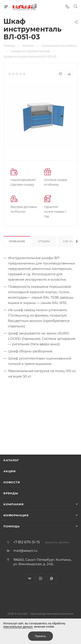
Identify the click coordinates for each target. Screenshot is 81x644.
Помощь (12, 526)
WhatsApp (52, 578)
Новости (12, 482)
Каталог (11, 460)
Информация (16, 515)
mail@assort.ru (25, 551)
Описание (17, 241)
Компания (13, 504)
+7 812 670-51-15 (26, 542)
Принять (40, 636)
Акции (10, 471)
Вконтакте (29, 578)
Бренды (11, 493)
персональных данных (18, 627)
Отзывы (44, 241)
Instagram (40, 578)
